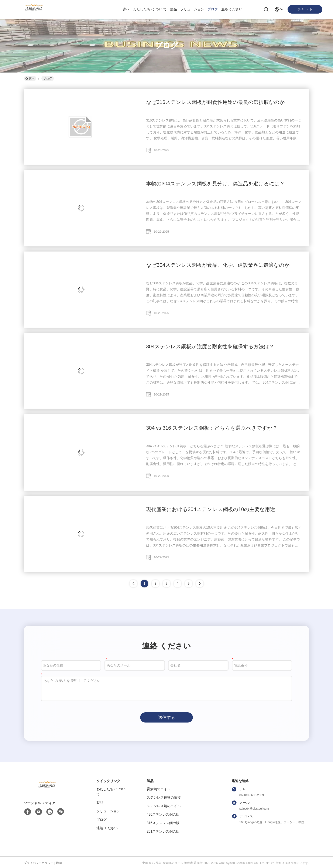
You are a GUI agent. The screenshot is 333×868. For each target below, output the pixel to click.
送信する (166, 717)
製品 (174, 9)
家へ (126, 9)
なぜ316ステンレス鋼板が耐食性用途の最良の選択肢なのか (215, 102)
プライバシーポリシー (39, 863)
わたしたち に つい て (150, 9)
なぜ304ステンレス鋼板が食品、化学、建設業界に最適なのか (218, 265)
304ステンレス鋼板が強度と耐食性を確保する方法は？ (210, 346)
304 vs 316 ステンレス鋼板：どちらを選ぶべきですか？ (212, 428)
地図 (59, 863)
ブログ (213, 9)
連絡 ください (232, 9)
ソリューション (192, 9)
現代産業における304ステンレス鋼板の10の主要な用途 (211, 509)
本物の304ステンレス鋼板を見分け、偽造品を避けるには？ (215, 184)
